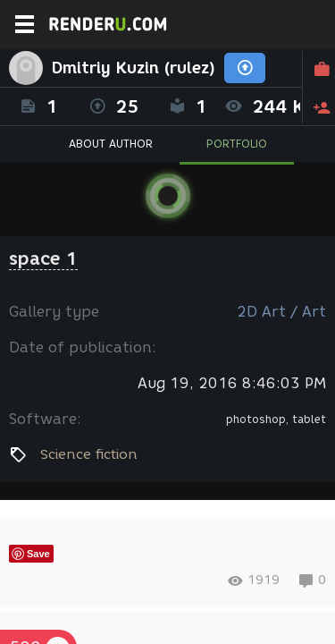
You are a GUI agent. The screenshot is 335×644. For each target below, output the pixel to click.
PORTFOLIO (237, 144)
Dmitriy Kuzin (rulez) (134, 68)
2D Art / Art (281, 312)
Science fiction (89, 454)
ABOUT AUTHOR (111, 144)
